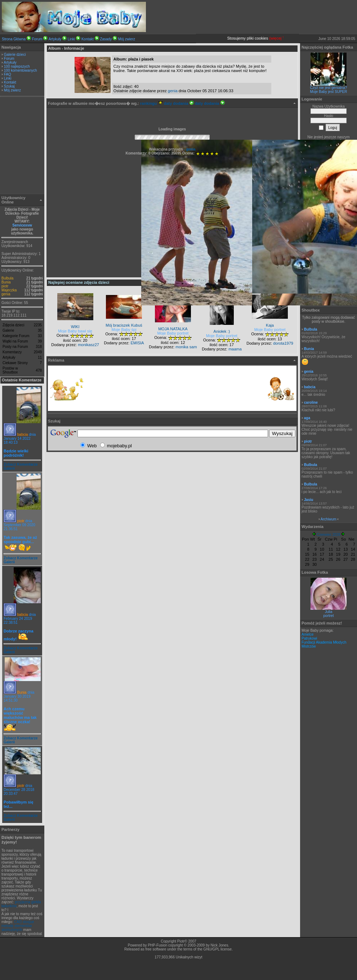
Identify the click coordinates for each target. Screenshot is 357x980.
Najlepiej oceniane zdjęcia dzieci (79, 282)
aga (307, 418)
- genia (189, 149)
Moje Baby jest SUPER (329, 92)
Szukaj (9, 86)
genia (6, 294)
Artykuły (55, 39)
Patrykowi (309, 638)
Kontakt (88, 39)
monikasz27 (88, 345)
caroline (311, 402)
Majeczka (9, 290)
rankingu (151, 103)
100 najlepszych (17, 66)
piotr (5, 286)
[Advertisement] (22, 146)
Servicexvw (22, 225)
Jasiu (309, 500)
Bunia (6, 282)
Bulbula (7, 278)
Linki (72, 39)
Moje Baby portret (173, 333)
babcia (23, 435)
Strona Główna (14, 39)
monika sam (186, 347)
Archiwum (329, 519)
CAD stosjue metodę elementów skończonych (18, 926)
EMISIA (137, 343)
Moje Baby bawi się (75, 331)
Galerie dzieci (15, 55)
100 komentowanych (21, 70)
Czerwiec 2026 (329, 535)
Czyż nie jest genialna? (329, 88)
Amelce (307, 634)
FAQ (8, 74)
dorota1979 (283, 343)
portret (329, 616)
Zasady (106, 39)
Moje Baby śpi (124, 330)
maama (235, 349)
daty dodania (179, 103)
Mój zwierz (127, 39)
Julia (329, 612)
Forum (37, 39)
